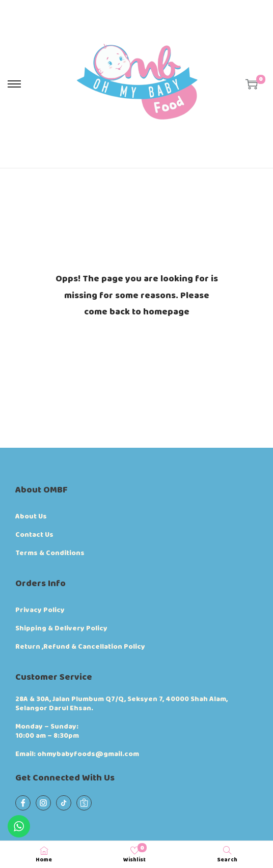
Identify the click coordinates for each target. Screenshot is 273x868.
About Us (31, 516)
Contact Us (34, 535)
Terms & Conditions (50, 553)
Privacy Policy (40, 610)
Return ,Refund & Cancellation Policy (80, 647)
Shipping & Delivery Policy (61, 628)
